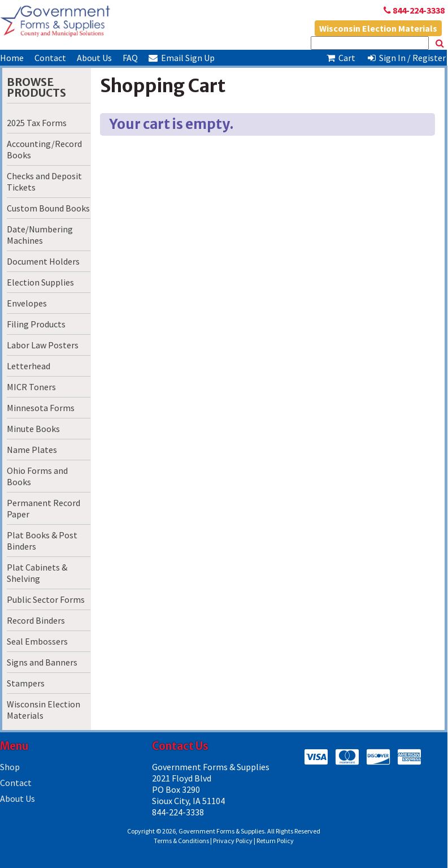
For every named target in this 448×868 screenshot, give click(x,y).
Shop (10, 767)
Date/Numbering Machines (40, 235)
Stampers (26, 683)
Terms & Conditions (181, 841)
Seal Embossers (37, 641)
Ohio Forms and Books (37, 476)
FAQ (130, 58)
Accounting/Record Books (44, 149)
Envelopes (27, 303)
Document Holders (43, 261)
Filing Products (36, 324)
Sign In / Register (406, 58)
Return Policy (275, 841)
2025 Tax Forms (37, 123)
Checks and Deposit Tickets (44, 182)
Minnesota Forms (41, 408)
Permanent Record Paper (44, 508)
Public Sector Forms (46, 599)
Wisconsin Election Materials (378, 28)
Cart (340, 58)
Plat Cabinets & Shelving (37, 573)
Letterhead (29, 366)
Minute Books (33, 429)
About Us (94, 58)
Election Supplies (40, 282)
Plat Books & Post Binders (42, 541)
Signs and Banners (42, 662)
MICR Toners (31, 387)
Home (12, 58)
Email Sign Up (182, 58)
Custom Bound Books (48, 208)
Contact (50, 58)
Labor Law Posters (43, 345)
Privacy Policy (233, 841)
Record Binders (36, 620)
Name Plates (32, 450)
